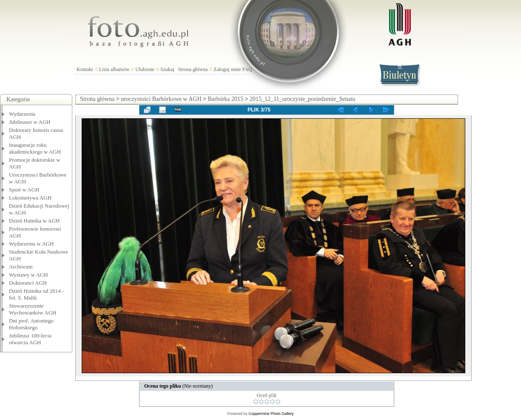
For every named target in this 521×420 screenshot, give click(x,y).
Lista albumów (114, 69)
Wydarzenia (22, 114)
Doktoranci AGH (28, 283)
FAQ (247, 69)
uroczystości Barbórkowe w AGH (161, 99)
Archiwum (21, 267)
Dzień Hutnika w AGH (34, 221)
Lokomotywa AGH (30, 198)
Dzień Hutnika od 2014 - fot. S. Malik (36, 294)
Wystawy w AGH (28, 275)
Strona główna (193, 69)
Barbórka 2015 (225, 99)
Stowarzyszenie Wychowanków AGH (33, 309)
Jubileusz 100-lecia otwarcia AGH (30, 339)
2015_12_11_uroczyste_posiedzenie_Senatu (302, 99)
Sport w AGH (24, 190)
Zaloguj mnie (227, 69)
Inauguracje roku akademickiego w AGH (35, 148)
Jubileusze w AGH (30, 122)
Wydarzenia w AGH (31, 244)
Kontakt (85, 69)
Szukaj (167, 69)
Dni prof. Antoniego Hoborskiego (31, 324)
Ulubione (145, 69)
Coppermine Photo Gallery (271, 414)
